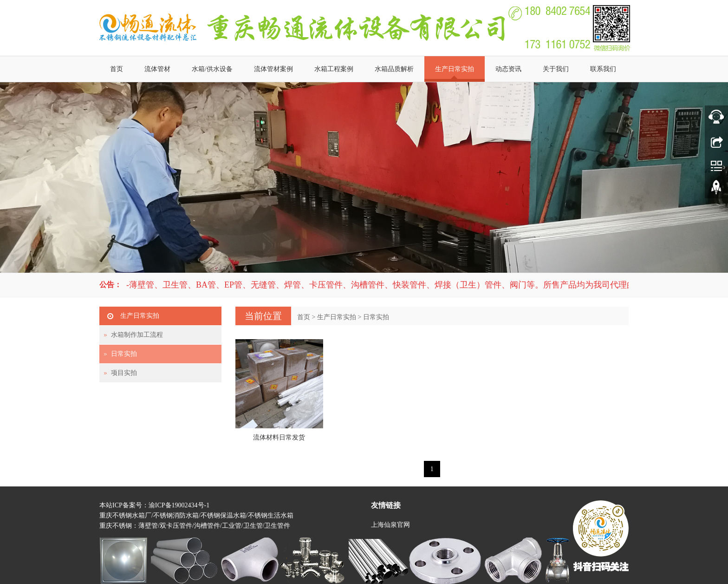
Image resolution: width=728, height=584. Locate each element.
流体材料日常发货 (279, 437)
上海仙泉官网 (390, 525)
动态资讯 (508, 69)
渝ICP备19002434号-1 (179, 505)
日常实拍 (376, 317)
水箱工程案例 (334, 69)
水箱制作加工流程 (137, 335)
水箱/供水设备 (212, 69)
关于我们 (556, 69)
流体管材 (157, 69)
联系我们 (603, 69)
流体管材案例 (273, 69)
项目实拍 (124, 373)
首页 (117, 69)
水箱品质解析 (394, 69)
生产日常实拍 (455, 69)
